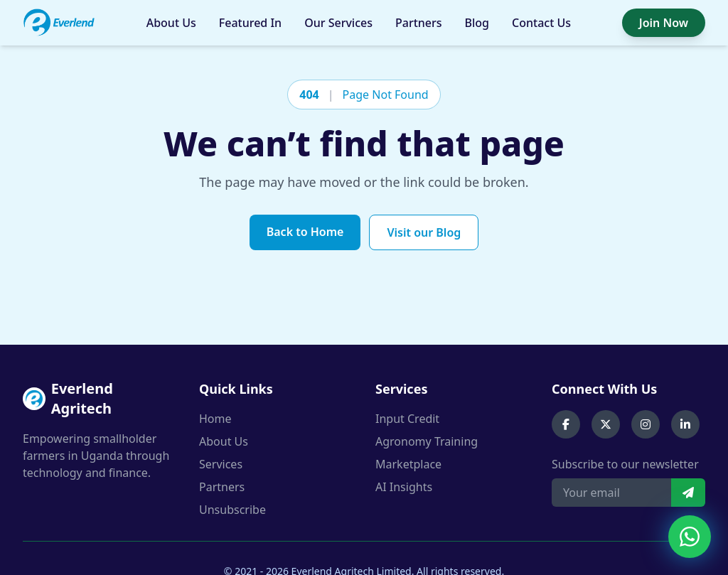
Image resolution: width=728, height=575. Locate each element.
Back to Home (305, 232)
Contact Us (541, 23)
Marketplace (408, 464)
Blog (477, 23)
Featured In (250, 23)
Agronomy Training (427, 441)
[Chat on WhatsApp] (690, 537)
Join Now (664, 23)
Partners (419, 23)
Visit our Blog (424, 232)
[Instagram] (646, 424)
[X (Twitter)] (606, 424)
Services (221, 464)
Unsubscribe (232, 510)
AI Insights (404, 487)
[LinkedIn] (685, 424)
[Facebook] (566, 424)
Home (215, 419)
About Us (171, 23)
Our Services (338, 23)
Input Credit (407, 419)
